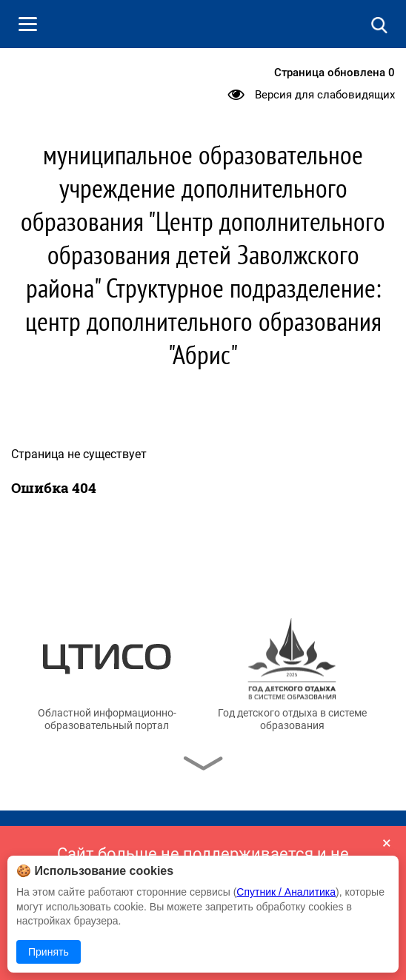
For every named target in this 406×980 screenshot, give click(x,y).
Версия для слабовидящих (325, 95)
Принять (49, 952)
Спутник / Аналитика (286, 892)
